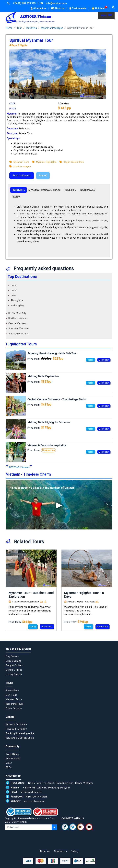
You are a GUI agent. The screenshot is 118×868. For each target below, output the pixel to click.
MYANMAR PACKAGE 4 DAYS (45, 190)
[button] (101, 74)
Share (43, 176)
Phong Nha (17, 300)
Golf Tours (12, 695)
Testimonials (78, 8)
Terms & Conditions (17, 725)
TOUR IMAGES (88, 190)
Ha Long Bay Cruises (19, 649)
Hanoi (14, 290)
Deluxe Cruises (14, 670)
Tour (19, 28)
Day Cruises (12, 657)
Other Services (14, 708)
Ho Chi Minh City (17, 313)
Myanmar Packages (52, 28)
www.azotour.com (34, 801)
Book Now (104, 360)
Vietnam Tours (14, 699)
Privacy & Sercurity (16, 729)
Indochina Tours (15, 704)
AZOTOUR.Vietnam (19, 467)
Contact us (39, 8)
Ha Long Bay (18, 305)
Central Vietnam (18, 323)
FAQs (9, 767)
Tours (9, 683)
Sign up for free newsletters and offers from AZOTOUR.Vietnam (30, 820)
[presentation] (30, 839)
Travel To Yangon (20, 166)
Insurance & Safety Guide (20, 738)
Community (13, 746)
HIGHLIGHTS (18, 190)
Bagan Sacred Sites (72, 162)
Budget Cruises (14, 665)
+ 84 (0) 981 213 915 (35, 788)
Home (9, 28)
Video (9, 763)
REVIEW (16, 197)
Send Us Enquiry (22, 176)
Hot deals (99, 8)
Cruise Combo (14, 661)
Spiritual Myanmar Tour (80, 28)
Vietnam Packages (19, 334)
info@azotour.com (32, 792)
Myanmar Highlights (44, 162)
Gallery (75, 851)
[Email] (29, 827)
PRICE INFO (70, 190)
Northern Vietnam (18, 318)
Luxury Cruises (14, 674)
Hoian (14, 295)
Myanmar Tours (19, 162)
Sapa (14, 285)
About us (58, 8)
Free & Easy (12, 691)
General (11, 717)
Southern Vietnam (19, 328)
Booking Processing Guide (20, 733)
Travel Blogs (13, 754)
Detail (90, 360)
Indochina (32, 28)
